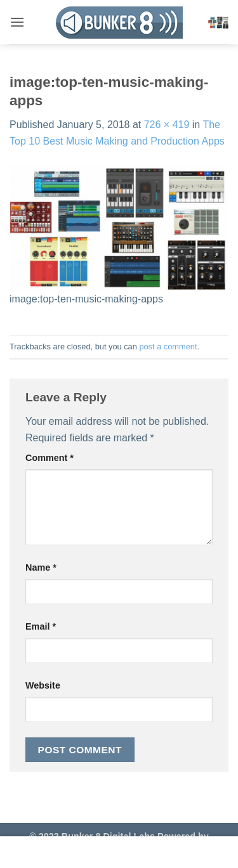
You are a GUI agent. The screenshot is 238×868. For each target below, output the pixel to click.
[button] (17, 22)
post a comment (168, 347)
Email (41, 626)
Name (41, 567)
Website (43, 685)
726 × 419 (167, 125)
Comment (50, 458)
